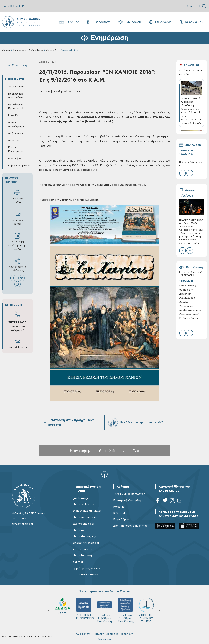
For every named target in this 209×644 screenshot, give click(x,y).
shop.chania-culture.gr (87, 511)
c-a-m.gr (78, 562)
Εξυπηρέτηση (98, 22)
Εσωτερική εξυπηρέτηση (129, 500)
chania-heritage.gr (84, 536)
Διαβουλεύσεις (17, 133)
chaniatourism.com (84, 517)
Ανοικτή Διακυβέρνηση (16, 124)
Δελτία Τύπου (36, 50)
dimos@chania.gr (17, 347)
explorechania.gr (84, 524)
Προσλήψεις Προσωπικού (16, 107)
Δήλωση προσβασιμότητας (130, 526)
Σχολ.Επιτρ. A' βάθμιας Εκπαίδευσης (105, 610)
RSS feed (119, 513)
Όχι (136, 451)
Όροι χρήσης (83, 634)
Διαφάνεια (14, 140)
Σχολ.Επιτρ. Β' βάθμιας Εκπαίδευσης (126, 610)
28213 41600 (17, 322)
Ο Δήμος (68, 22)
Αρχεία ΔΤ (52, 50)
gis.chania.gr (80, 498)
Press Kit (13, 115)
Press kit (119, 507)
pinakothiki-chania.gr (86, 543)
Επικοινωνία (160, 22)
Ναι (125, 451)
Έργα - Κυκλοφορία (15, 149)
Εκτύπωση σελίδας (17, 197)
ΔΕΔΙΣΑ (63, 606)
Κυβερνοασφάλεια (19, 166)
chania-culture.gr (84, 505)
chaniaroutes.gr (83, 530)
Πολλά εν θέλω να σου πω (191, 164)
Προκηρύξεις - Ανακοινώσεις (17, 96)
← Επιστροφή (17, 66)
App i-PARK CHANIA (86, 575)
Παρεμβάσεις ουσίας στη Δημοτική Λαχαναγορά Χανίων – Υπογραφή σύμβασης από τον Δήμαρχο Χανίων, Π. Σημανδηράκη (191, 302)
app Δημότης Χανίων (86, 568)
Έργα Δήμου (15, 159)
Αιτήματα (192, 6)
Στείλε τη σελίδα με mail (17, 218)
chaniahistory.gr (83, 556)
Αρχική (6, 50)
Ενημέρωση (129, 22)
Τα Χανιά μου (191, 22)
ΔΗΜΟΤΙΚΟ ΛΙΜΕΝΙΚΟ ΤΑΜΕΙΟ (146, 610)
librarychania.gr (83, 549)
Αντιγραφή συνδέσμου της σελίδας (17, 242)
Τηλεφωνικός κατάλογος (129, 494)
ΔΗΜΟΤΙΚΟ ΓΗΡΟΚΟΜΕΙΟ (85, 609)
